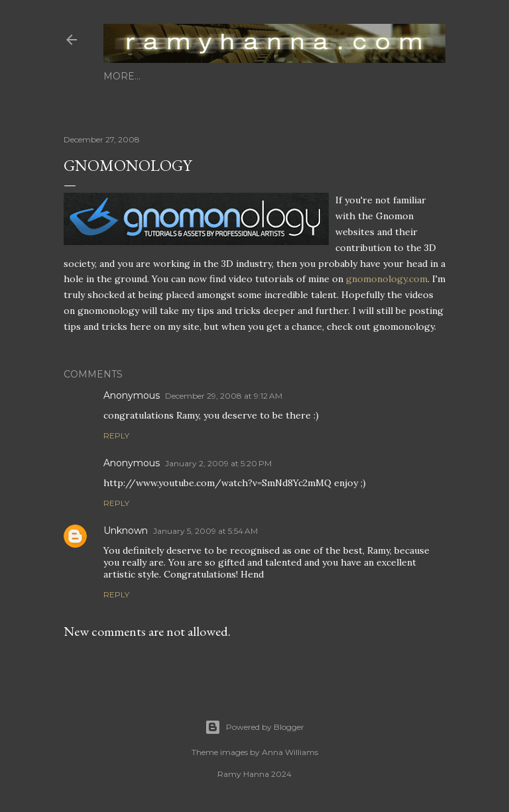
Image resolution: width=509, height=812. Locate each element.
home (119, 76)
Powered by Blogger (254, 727)
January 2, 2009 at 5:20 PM (218, 463)
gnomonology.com (387, 279)
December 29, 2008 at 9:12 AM (224, 396)
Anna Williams (290, 752)
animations (272, 76)
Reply (116, 435)
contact (421, 76)
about (160, 76)
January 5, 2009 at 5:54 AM (205, 531)
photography (351, 76)
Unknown (126, 531)
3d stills (208, 76)
